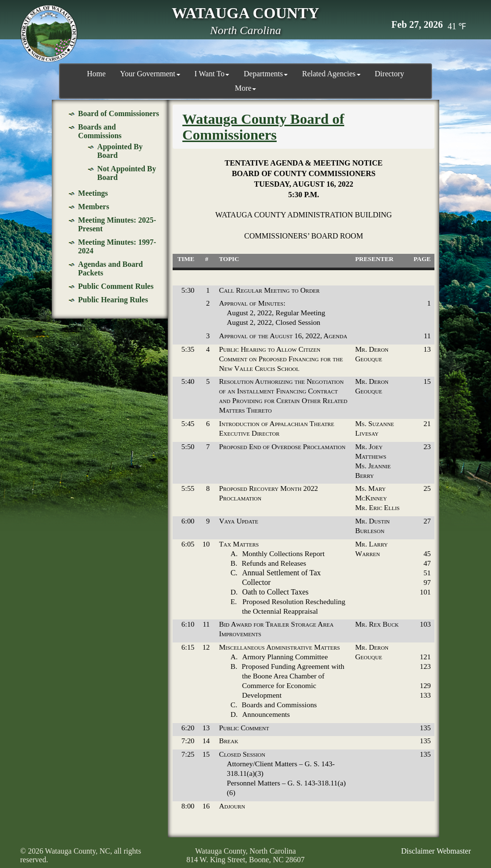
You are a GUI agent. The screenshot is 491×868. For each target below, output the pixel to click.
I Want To (212, 74)
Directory (390, 74)
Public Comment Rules (116, 285)
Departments (266, 74)
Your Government (150, 74)
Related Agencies (331, 74)
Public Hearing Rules (113, 299)
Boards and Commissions (100, 130)
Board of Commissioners (119, 113)
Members (94, 206)
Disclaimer (418, 850)
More (246, 88)
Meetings (93, 192)
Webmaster (454, 850)
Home (96, 74)
